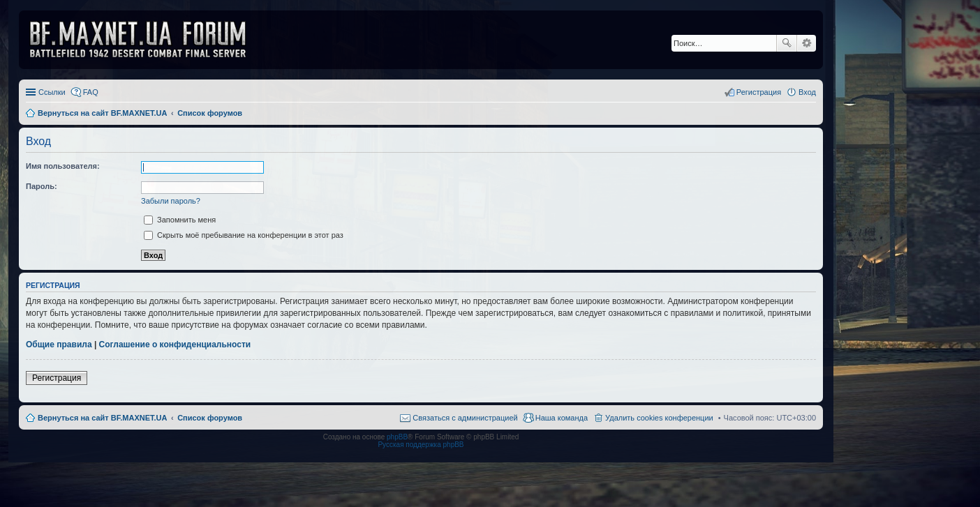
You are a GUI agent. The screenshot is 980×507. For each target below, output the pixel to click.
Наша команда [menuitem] (562, 418)
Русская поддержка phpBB (421, 445)
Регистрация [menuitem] (759, 92)
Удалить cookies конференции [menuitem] (659, 418)
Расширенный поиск (807, 43)
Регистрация (57, 378)
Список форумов (210, 418)
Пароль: (42, 186)
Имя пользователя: (63, 166)
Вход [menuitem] (807, 92)
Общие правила (59, 345)
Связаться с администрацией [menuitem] (465, 418)
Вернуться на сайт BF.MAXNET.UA (102, 418)
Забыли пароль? (171, 201)
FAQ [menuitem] (91, 92)
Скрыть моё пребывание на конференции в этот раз (244, 235)
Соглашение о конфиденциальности (175, 345)
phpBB (397, 437)
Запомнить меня (180, 220)
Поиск (787, 43)
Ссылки (52, 92)
